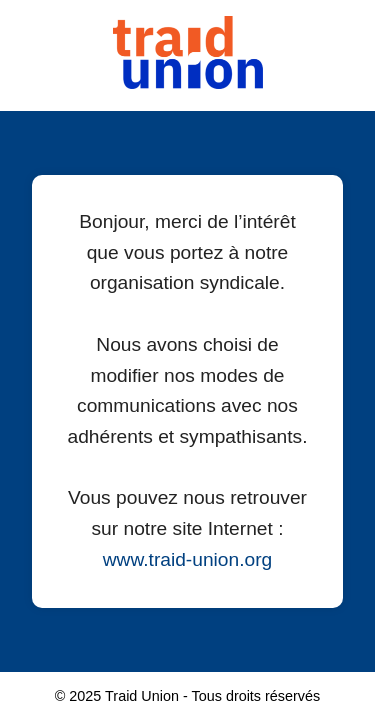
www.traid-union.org (188, 559)
